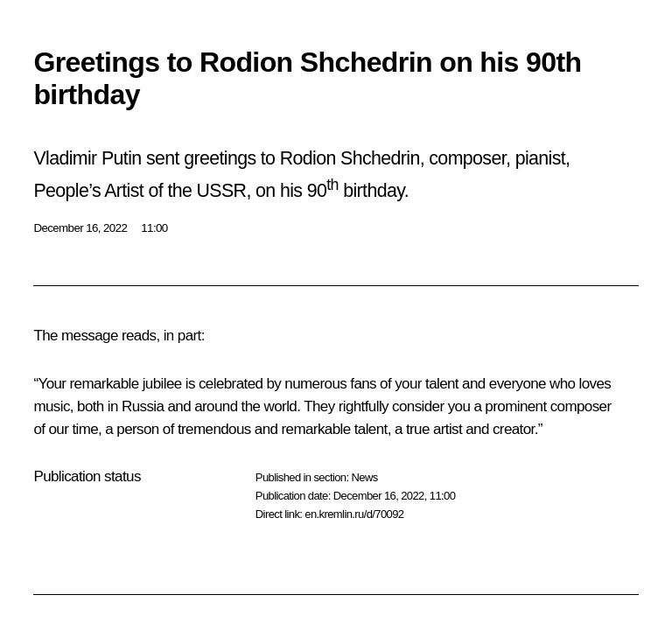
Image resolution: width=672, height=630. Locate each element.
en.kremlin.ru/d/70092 (354, 514)
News (364, 477)
